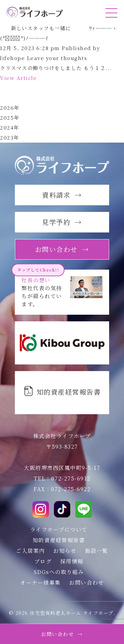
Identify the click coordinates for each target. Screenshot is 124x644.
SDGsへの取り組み (59, 572)
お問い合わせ (86, 582)
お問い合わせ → (62, 634)
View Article (18, 78)
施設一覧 (97, 551)
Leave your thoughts (57, 58)
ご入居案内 (30, 551)
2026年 (10, 108)
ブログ (43, 561)
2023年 (10, 137)
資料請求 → (62, 195)
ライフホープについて (59, 529)
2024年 (10, 128)
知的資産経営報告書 (59, 540)
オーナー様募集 (41, 582)
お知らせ (65, 551)
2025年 (10, 118)
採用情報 (72, 561)
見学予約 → (62, 222)
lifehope (12, 58)
